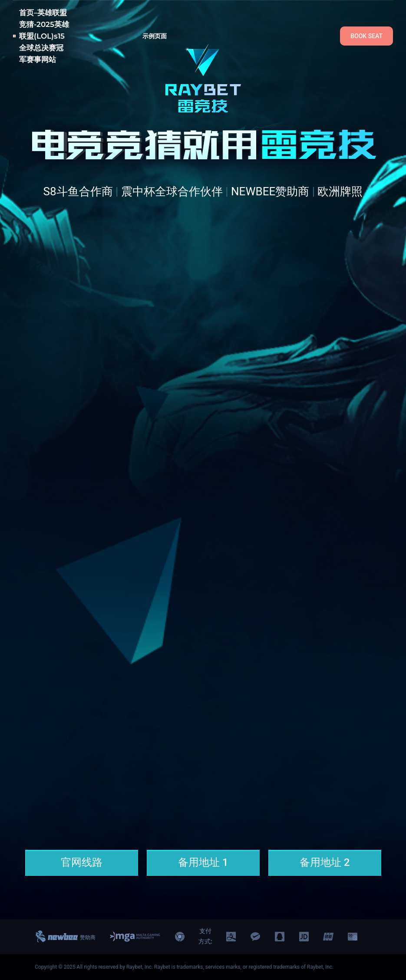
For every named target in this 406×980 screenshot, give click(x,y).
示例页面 (155, 36)
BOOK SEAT (366, 36)
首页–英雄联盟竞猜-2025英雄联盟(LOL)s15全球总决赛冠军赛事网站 (44, 36)
